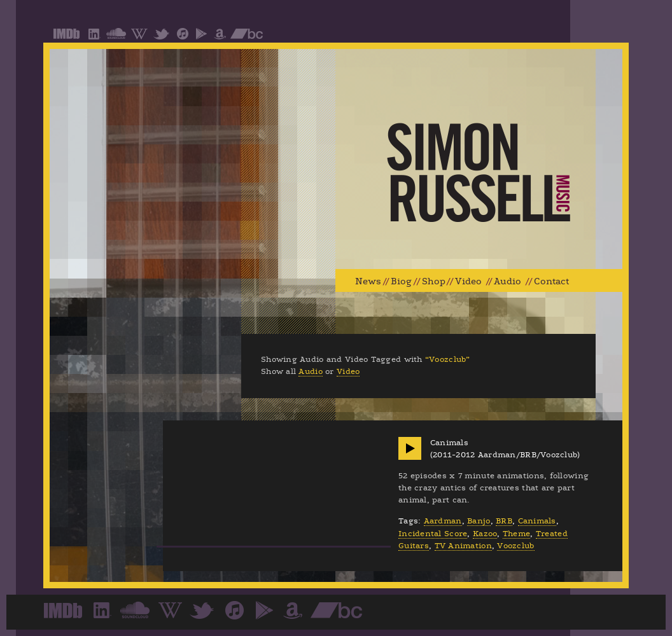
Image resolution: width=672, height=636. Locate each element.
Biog (401, 281)
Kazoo (485, 534)
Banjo (479, 521)
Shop (434, 281)
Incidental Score (433, 534)
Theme (516, 534)
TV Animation (463, 546)
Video (468, 281)
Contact (551, 281)
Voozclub (515, 546)
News (368, 281)
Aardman (443, 521)
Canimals (537, 521)
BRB (504, 521)
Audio (507, 281)
